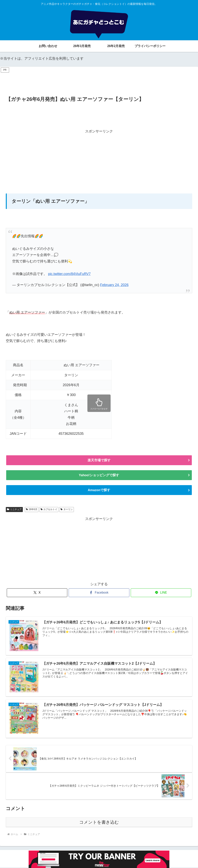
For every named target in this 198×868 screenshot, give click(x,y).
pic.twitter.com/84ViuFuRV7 (69, 274)
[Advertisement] (99, 83)
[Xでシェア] (37, 593)
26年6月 (32, 510)
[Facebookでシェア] (99, 593)
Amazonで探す (99, 491)
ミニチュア (14, 510)
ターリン (67, 510)
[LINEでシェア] (161, 593)
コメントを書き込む (99, 823)
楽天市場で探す (99, 460)
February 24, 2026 (114, 285)
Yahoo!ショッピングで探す (99, 475)
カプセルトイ (49, 510)
